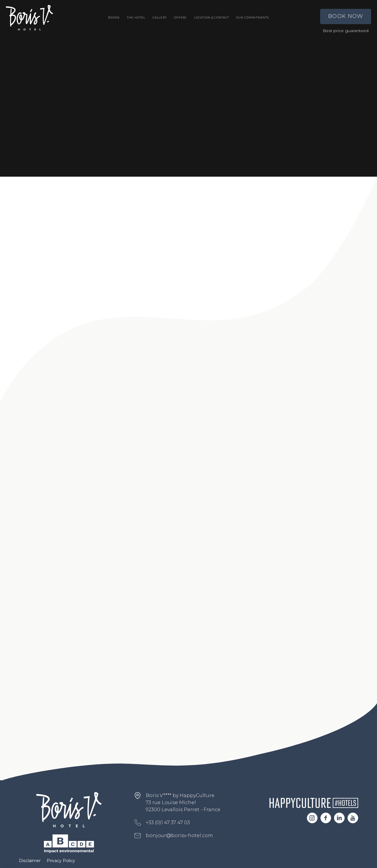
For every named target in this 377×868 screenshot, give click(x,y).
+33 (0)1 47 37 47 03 (168, 823)
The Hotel (136, 18)
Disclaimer (30, 861)
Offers (180, 18)
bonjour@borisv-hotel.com (179, 835)
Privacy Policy (61, 861)
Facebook (326, 818)
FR (325, 860)
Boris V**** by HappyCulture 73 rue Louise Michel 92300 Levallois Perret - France (183, 802)
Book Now (346, 16)
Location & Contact (211, 18)
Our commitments (253, 18)
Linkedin (339, 818)
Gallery (160, 18)
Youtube (353, 818)
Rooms (114, 18)
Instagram (312, 818)
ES (339, 860)
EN (355, 860)
